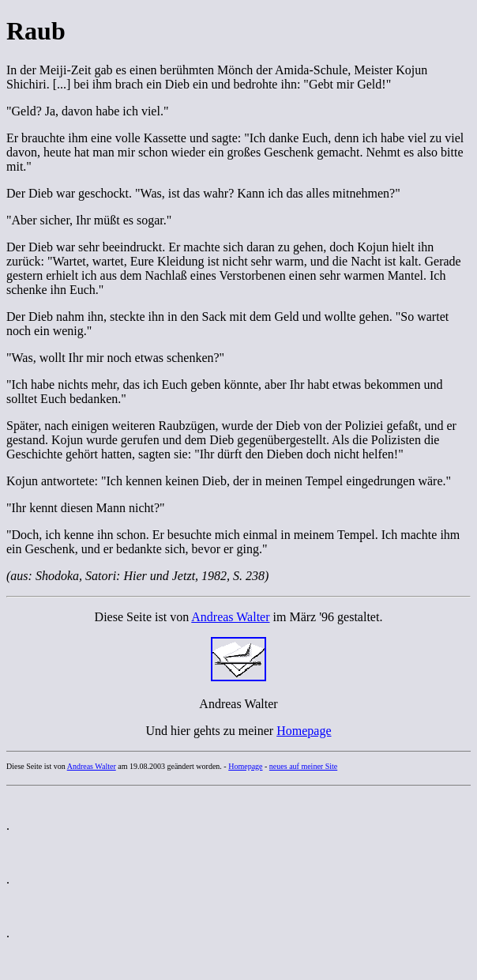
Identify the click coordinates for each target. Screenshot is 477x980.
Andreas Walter (230, 617)
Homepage (304, 731)
